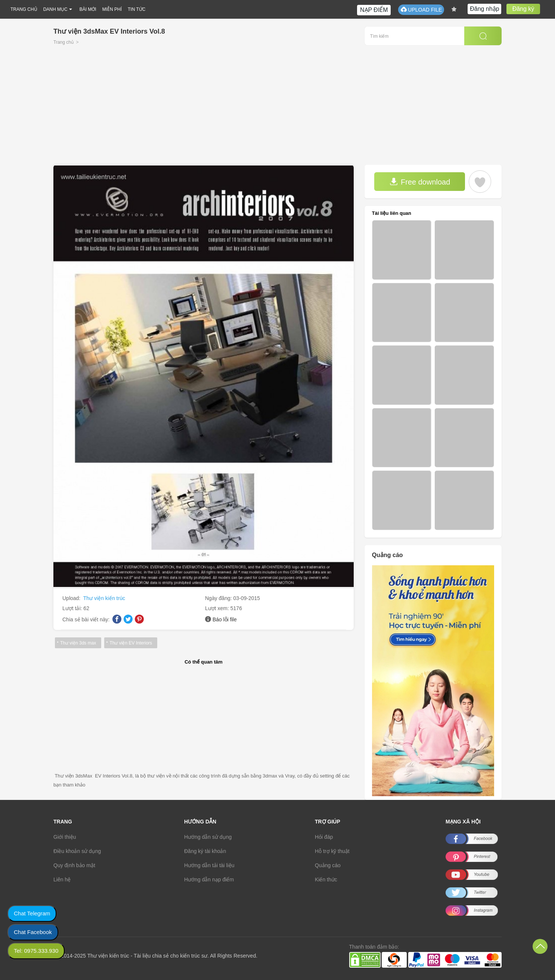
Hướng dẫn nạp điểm (209, 879)
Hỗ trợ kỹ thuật (332, 851)
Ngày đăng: (219, 598)
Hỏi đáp (324, 837)
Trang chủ (63, 42)
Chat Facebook (33, 932)
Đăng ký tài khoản (205, 851)
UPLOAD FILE (421, 10)
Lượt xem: (218, 608)
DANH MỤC (55, 9)
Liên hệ (62, 879)
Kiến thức (326, 879)
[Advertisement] (277, 109)
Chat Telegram (32, 913)
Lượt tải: (73, 608)
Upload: (72, 598)
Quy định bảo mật (74, 865)
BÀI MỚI (88, 9)
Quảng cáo (328, 865)
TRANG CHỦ (24, 9)
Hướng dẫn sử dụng (208, 837)
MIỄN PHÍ (112, 9)
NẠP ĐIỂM (374, 10)
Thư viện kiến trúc (104, 598)
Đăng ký (523, 9)
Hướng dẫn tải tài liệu (209, 865)
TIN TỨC (137, 9)
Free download (420, 182)
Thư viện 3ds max (78, 643)
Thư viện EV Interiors (131, 643)
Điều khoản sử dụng (77, 851)
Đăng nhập (484, 9)
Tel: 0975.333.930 (36, 951)
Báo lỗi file (225, 619)
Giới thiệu (65, 837)
